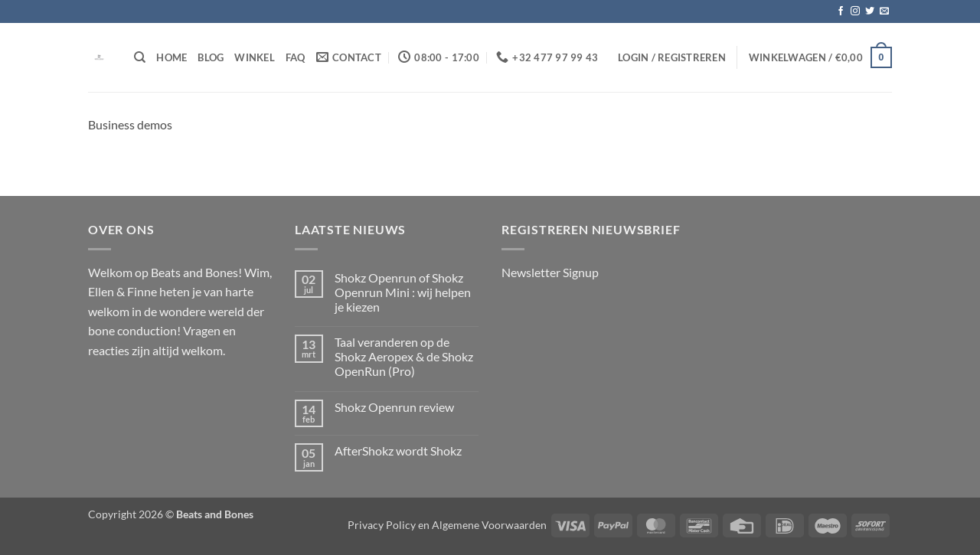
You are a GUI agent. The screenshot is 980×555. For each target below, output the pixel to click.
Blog (211, 57)
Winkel (255, 57)
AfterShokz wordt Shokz (398, 451)
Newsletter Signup (550, 272)
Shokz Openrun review (394, 407)
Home (171, 57)
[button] (672, 57)
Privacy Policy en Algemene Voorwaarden (447, 525)
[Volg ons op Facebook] (841, 11)
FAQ (296, 57)
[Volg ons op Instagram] (855, 11)
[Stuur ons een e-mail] (884, 11)
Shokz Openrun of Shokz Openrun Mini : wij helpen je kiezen (403, 292)
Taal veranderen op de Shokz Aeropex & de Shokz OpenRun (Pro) (404, 356)
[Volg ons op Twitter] (870, 11)
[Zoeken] (140, 57)
